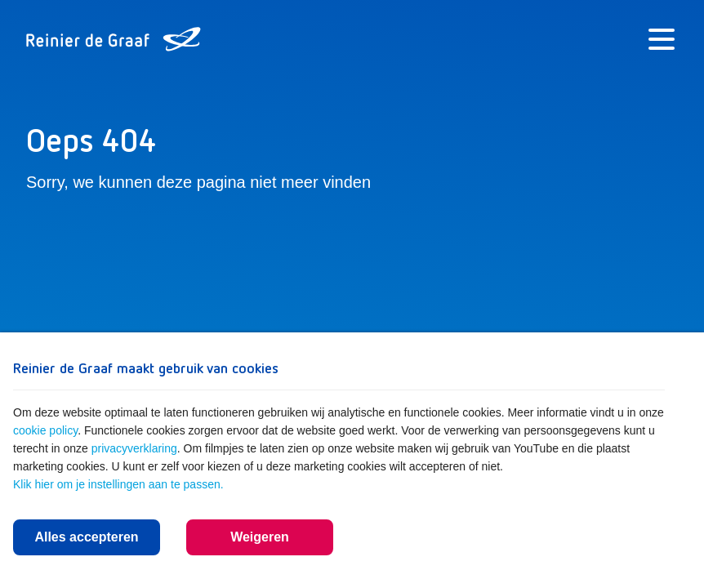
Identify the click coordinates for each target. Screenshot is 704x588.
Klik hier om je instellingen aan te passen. (118, 484)
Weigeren (260, 537)
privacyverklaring (134, 448)
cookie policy (45, 430)
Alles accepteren (86, 537)
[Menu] (662, 39)
